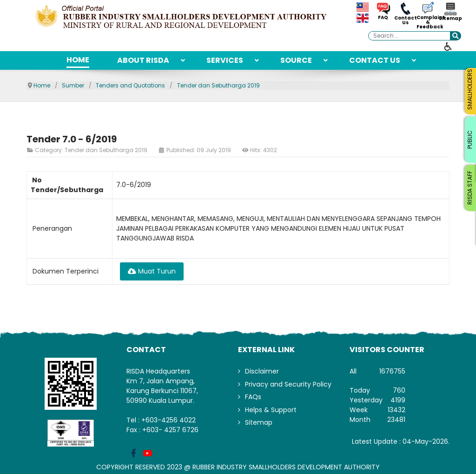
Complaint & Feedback (428, 22)
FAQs (253, 397)
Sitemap (450, 19)
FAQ (383, 18)
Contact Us (405, 20)
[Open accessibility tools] (448, 46)
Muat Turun (152, 271)
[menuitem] (78, 60)
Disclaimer (262, 371)
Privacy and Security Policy (288, 384)
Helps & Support (271, 410)
